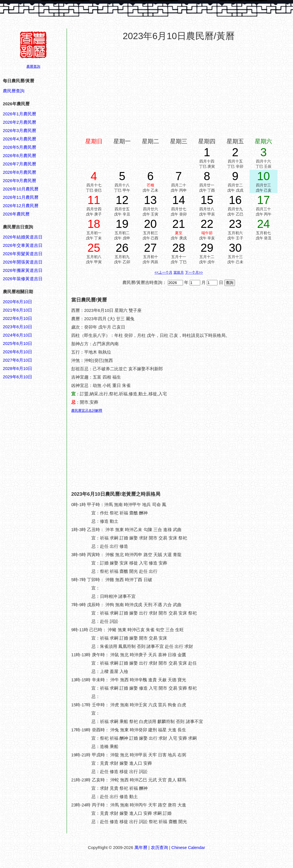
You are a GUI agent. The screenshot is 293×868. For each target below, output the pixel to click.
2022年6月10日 (18, 318)
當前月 (179, 272)
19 (122, 224)
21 (179, 224)
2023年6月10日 (18, 327)
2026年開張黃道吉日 (23, 262)
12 (122, 200)
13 (150, 200)
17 (264, 200)
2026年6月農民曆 (20, 156)
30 (235, 248)
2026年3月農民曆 (20, 131)
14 (179, 200)
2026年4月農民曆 (20, 139)
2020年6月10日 (18, 302)
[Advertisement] (26, 656)
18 (94, 224)
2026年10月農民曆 (21, 189)
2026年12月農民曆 (21, 206)
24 (264, 224)
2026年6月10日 (18, 352)
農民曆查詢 (14, 91)
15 (207, 200)
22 (207, 224)
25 (94, 248)
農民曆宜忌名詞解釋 (87, 411)
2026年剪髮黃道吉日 (23, 254)
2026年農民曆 (16, 214)
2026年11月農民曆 (21, 197)
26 (122, 248)
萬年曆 (141, 848)
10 (264, 176)
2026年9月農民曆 (20, 181)
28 (179, 248)
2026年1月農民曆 (20, 114)
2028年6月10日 (18, 369)
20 (150, 224)
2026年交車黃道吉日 (23, 245)
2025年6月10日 (18, 344)
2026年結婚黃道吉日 (23, 237)
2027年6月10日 (18, 360)
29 (207, 248)
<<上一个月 (163, 272)
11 (94, 200)
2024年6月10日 (18, 335)
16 (235, 200)
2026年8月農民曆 (20, 172)
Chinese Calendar (188, 848)
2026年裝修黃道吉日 (23, 279)
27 (150, 248)
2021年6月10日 (18, 310)
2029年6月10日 (18, 377)
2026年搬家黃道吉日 (23, 270)
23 (235, 224)
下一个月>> (194, 272)
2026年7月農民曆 (20, 164)
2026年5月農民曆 (20, 147)
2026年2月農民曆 (20, 122)
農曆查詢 (33, 66)
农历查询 (159, 848)
